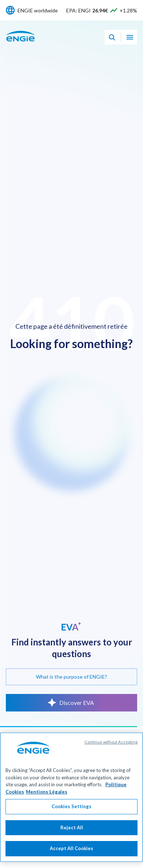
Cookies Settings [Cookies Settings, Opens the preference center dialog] (71, 811)
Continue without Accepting (111, 747)
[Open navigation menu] (130, 37)
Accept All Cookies (71, 853)
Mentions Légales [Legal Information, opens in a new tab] (47, 796)
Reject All (72, 832)
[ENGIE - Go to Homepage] (20, 44)
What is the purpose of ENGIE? (71, 677)
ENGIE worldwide (38, 10)
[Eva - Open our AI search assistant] (112, 37)
